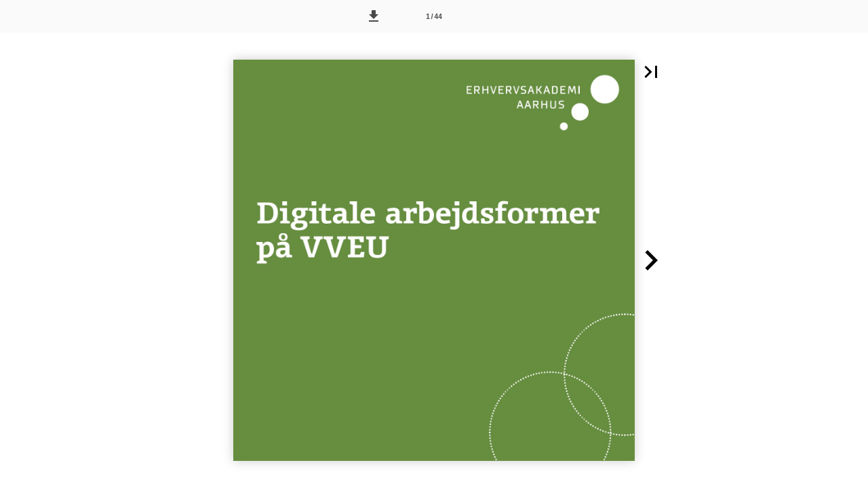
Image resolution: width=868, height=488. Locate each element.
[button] (374, 16)
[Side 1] (434, 16)
